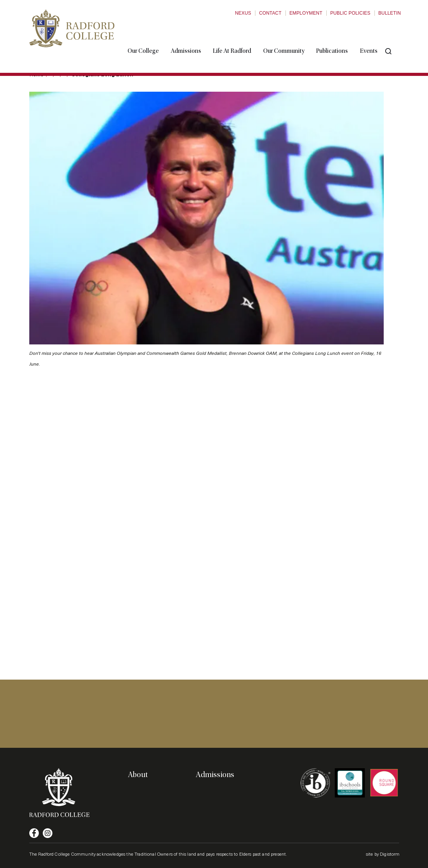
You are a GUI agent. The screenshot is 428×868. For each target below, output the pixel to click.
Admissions (193, 36)
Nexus (243, 13)
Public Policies (350, 13)
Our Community (291, 36)
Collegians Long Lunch (102, 74)
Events (376, 36)
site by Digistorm (383, 854)
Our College (151, 36)
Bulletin (390, 13)
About (138, 775)
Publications (340, 36)
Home (36, 74)
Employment (306, 13)
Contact (270, 13)
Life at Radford (240, 36)
